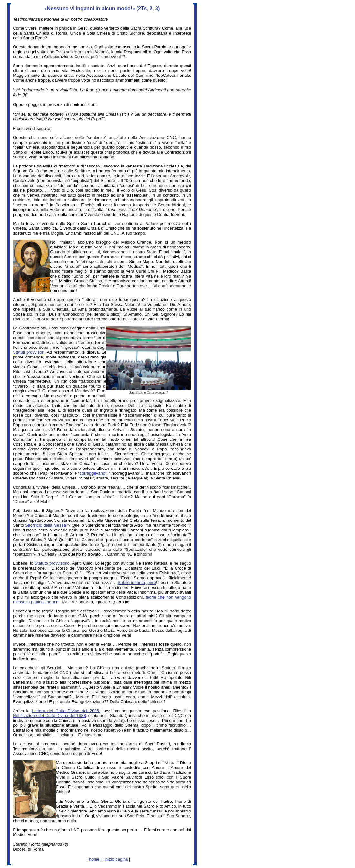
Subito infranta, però (137, 583)
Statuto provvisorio (52, 563)
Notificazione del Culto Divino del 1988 (49, 716)
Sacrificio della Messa (46, 525)
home (94, 859)
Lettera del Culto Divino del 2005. (66, 711)
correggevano (92, 473)
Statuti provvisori (29, 352)
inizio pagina (116, 859)
